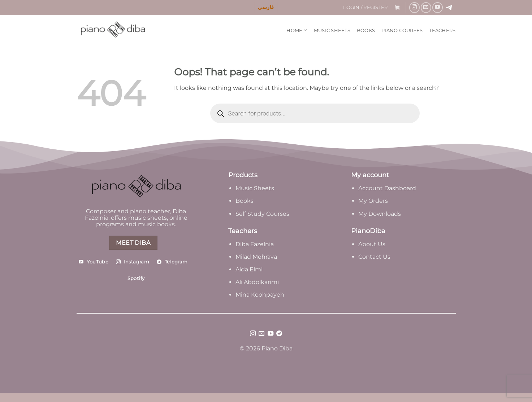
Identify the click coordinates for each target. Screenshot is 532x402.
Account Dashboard (387, 188)
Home (297, 30)
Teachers (442, 30)
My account (370, 175)
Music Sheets (332, 30)
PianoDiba (368, 231)
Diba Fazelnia (255, 244)
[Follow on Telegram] (279, 334)
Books (366, 30)
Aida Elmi (249, 269)
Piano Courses (402, 30)
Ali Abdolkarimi (257, 282)
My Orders (373, 201)
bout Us (374, 244)
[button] (366, 8)
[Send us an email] (426, 7)
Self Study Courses (263, 214)
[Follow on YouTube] (438, 7)
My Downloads (380, 214)
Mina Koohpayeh (260, 295)
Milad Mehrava (256, 257)
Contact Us (374, 257)
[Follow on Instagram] (414, 7)
